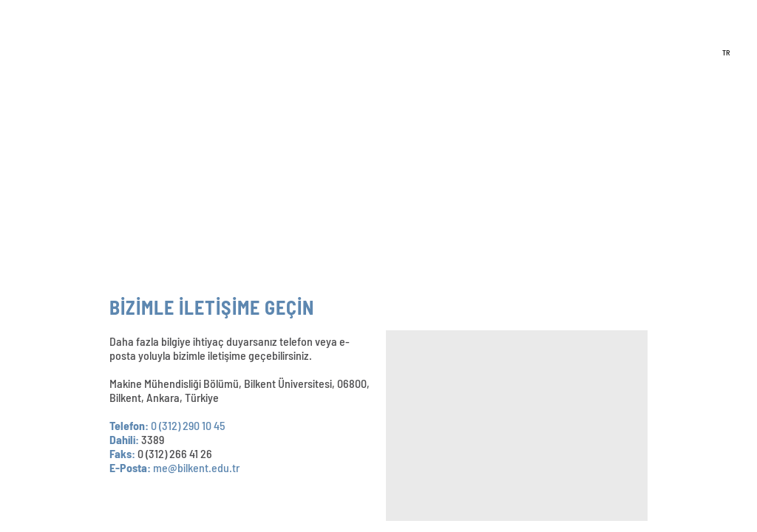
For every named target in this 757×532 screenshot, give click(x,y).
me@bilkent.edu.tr (196, 467)
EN (726, 31)
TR (726, 52)
